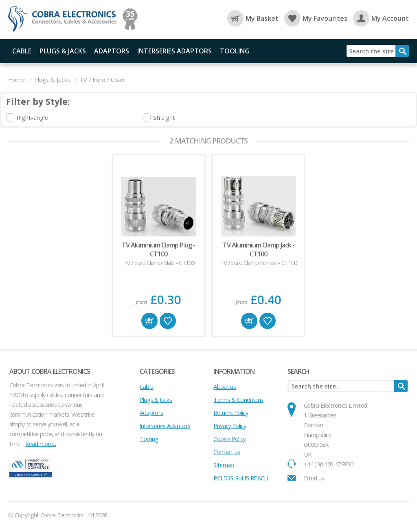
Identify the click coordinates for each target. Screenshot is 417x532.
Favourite (168, 321)
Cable (22, 51)
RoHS (242, 478)
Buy (149, 321)
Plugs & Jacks (63, 51)
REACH (259, 478)
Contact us (227, 452)
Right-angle (32, 117)
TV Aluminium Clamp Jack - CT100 (259, 249)
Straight (164, 117)
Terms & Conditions (238, 400)
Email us (314, 478)
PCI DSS (223, 478)
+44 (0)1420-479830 (328, 464)
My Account (381, 18)
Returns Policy (231, 413)
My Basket (253, 18)
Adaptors (112, 51)
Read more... (41, 444)
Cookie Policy (229, 439)
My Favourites (316, 18)
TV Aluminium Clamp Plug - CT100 (158, 249)
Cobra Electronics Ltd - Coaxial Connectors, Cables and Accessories (65, 19)
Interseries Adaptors (174, 51)
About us (225, 386)
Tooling (235, 51)
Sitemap (224, 465)
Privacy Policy (230, 426)
